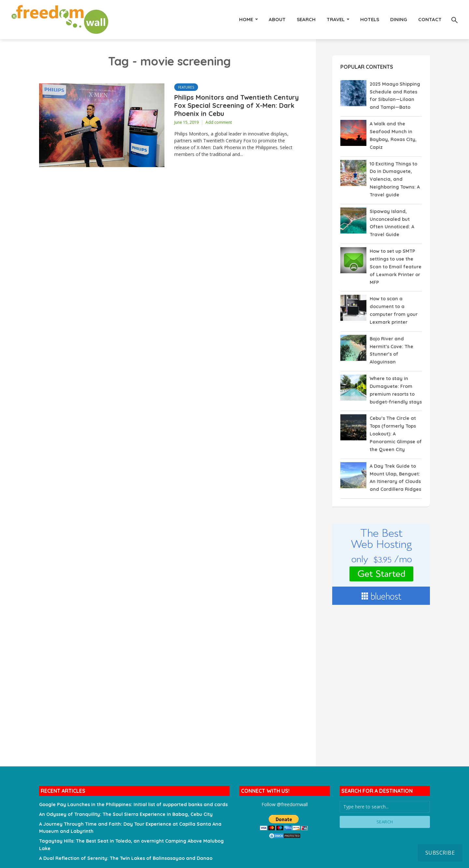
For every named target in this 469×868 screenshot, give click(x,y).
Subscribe (440, 853)
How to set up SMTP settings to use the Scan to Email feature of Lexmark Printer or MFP (395, 262)
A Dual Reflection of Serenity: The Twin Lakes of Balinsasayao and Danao (124, 845)
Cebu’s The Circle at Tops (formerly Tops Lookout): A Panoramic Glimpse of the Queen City (396, 424)
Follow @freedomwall (284, 793)
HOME (246, 19)
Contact (430, 19)
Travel (336, 19)
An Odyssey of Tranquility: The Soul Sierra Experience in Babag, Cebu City (125, 802)
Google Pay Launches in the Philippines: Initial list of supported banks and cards (132, 793)
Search (306, 19)
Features (186, 87)
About (277, 19)
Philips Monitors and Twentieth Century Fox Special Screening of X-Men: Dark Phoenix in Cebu (236, 106)
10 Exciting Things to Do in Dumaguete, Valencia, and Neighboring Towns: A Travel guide (394, 177)
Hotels (370, 19)
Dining (399, 19)
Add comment (219, 123)
